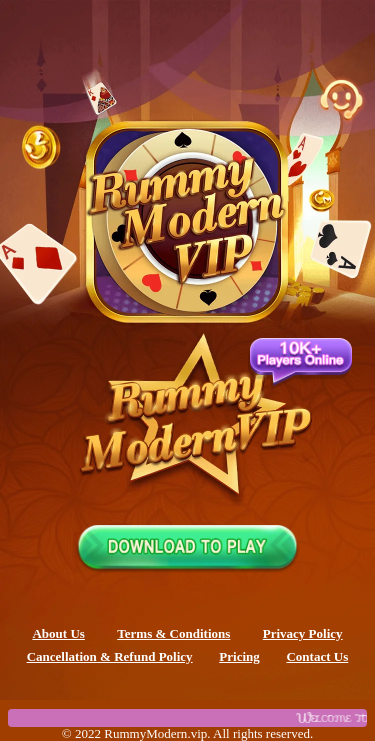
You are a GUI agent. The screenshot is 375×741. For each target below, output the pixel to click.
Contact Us (317, 656)
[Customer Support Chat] (341, 100)
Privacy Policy (303, 633)
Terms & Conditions (173, 633)
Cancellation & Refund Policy (110, 656)
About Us (58, 633)
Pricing (239, 656)
